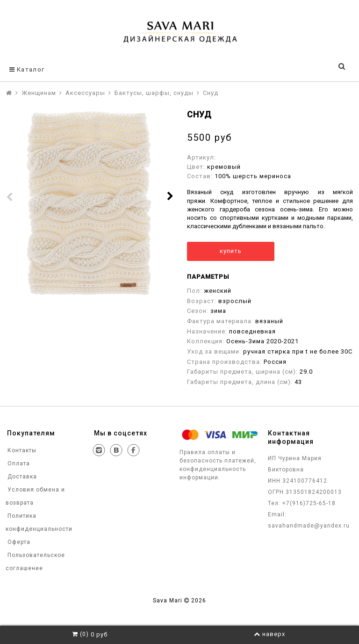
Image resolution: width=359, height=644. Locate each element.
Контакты (21, 450)
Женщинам (39, 93)
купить (231, 251)
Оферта (18, 542)
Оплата (18, 463)
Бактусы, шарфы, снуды (154, 93)
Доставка (21, 477)
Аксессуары (85, 93)
